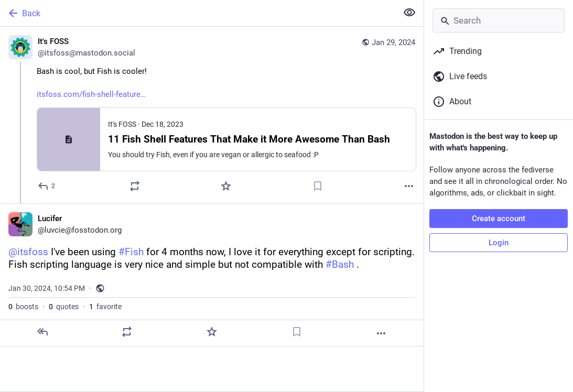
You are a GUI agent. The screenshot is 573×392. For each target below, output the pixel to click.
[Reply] (47, 186)
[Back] (198, 13)
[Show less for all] (409, 13)
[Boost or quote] (135, 186)
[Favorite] (226, 186)
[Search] (499, 20)
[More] (409, 186)
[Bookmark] (318, 186)
